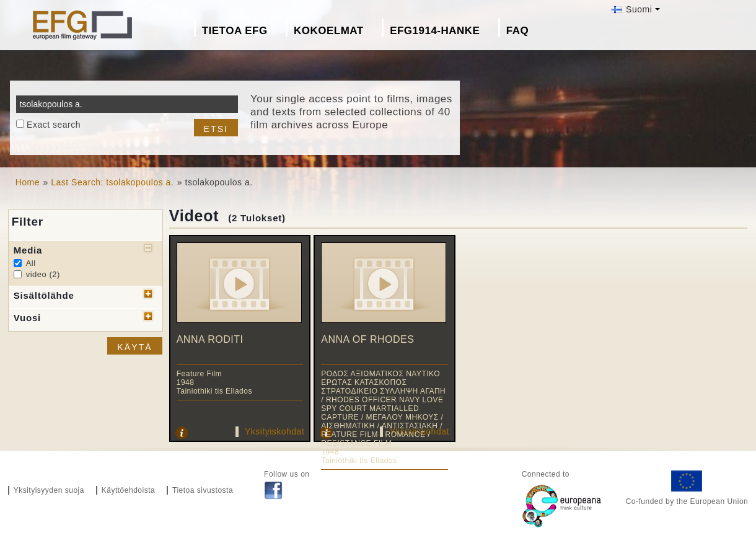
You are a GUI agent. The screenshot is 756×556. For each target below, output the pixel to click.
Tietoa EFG (235, 31)
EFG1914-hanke (435, 31)
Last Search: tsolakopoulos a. (112, 182)
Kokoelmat (329, 31)
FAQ (517, 31)
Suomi (632, 9)
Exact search (54, 125)
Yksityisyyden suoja (49, 490)
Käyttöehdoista (128, 490)
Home (28, 182)
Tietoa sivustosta (203, 490)
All (31, 263)
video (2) (43, 274)
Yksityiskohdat (275, 431)
